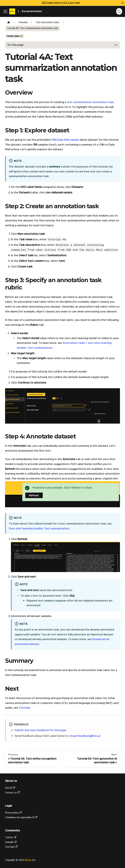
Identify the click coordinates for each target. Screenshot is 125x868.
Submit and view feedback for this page (40, 730)
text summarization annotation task (90, 102)
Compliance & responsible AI (21, 818)
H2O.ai (28, 860)
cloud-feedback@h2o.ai (85, 736)
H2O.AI (10, 788)
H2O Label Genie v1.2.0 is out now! (61, 3)
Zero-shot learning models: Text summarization (39, 529)
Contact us (12, 793)
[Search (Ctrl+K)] (119, 11)
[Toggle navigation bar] (5, 11)
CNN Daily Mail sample (65, 140)
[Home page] (9, 23)
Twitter (11, 838)
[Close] (123, 3)
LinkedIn (11, 842)
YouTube (11, 847)
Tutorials (24, 708)
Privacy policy (13, 813)
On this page (15, 45)
